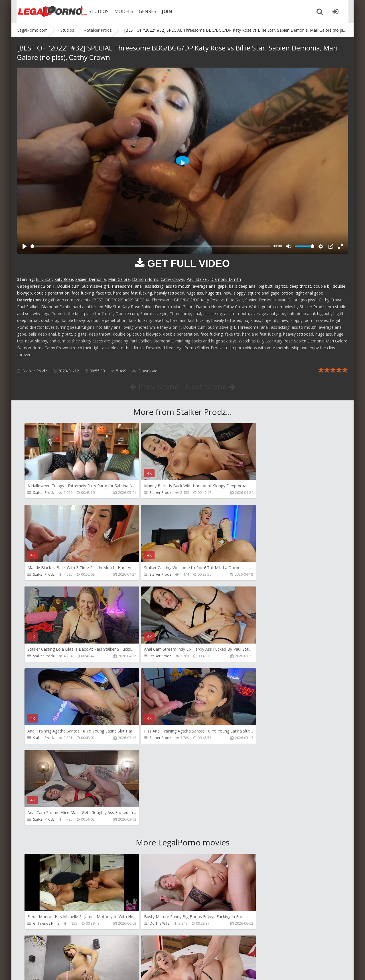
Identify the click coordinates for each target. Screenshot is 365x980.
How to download (98, 953)
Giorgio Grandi (45, 924)
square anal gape (264, 293)
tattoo (288, 293)
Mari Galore (119, 279)
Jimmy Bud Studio (153, 924)
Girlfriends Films (46, 761)
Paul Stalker (197, 279)
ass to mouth (178, 286)
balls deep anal (243, 286)
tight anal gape (309, 293)
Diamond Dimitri (226, 279)
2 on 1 (49, 286)
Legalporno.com (48, 11)
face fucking (83, 293)
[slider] (151, 246)
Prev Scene (154, 386)
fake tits (104, 293)
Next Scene (211, 386)
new (227, 293)
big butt (266, 286)
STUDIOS (96, 11)
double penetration (52, 293)
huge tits (213, 293)
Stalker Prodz (35, 371)
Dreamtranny (256, 761)
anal (139, 286)
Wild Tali (252, 924)
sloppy (240, 293)
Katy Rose (64, 279)
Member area (57, 953)
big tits (281, 286)
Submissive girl (95, 286)
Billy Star (44, 279)
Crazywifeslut (256, 842)
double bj (322, 286)
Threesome (122, 286)
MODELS (121, 11)
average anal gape (210, 286)
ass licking (154, 286)
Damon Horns (145, 279)
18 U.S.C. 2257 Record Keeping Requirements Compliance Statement (199, 970)
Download (145, 371)
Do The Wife (149, 761)
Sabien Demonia (91, 279)
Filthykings (147, 842)
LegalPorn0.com (59, 970)
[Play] (25, 246)
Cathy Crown (172, 279)
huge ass (195, 293)
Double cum (68, 286)
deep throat (300, 286)
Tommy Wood (45, 842)
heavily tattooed (169, 293)
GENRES (144, 11)
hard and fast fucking (133, 293)
